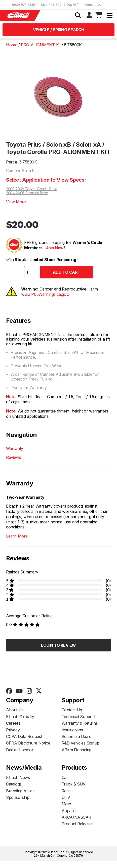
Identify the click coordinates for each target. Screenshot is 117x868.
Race (66, 791)
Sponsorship (18, 797)
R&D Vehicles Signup (81, 743)
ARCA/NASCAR (76, 817)
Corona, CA (93, 5)
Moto (66, 804)
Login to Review (58, 645)
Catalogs (14, 784)
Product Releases (78, 824)
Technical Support (79, 717)
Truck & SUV (74, 784)
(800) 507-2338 (24, 5)
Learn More (17, 536)
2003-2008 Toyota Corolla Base (32, 189)
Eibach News (18, 777)
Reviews (13, 457)
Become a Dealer (77, 736)
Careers (13, 723)
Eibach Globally (20, 717)
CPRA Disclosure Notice (28, 743)
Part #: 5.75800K (22, 162)
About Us (15, 710)
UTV (66, 797)
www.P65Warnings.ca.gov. (45, 294)
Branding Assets (21, 791)
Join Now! (55, 248)
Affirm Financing (77, 750)
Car (65, 777)
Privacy (13, 730)
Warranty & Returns (80, 723)
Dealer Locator (20, 750)
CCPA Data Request (24, 736)
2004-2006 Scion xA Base (27, 193)
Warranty (15, 448)
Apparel (69, 811)
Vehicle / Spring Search (59, 30)
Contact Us (72, 710)
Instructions (72, 730)
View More (16, 202)
